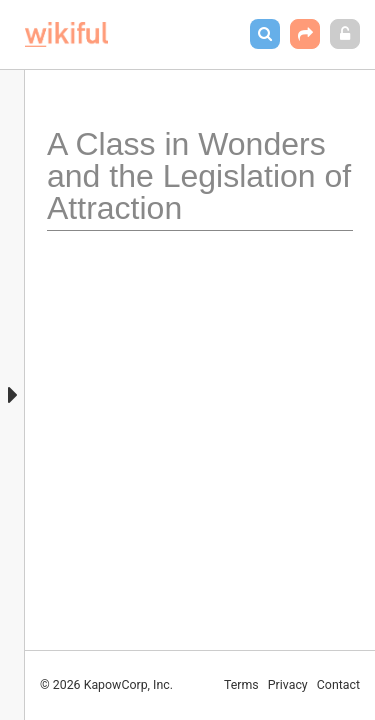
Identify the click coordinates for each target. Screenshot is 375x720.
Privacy (288, 685)
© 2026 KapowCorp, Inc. (106, 685)
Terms (241, 685)
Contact (338, 685)
